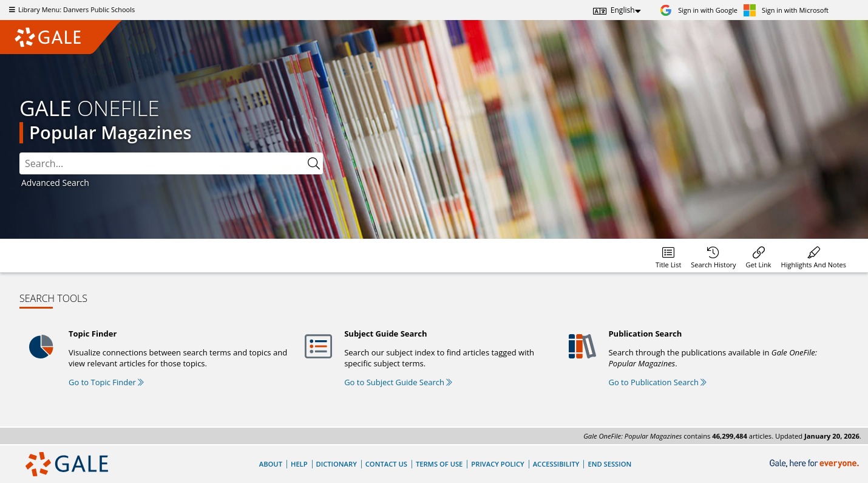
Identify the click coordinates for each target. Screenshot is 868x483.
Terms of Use (439, 464)
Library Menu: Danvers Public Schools (70, 9)
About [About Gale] (271, 464)
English (623, 10)
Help (299, 464)
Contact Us (386, 464)
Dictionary (337, 464)
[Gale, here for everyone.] (815, 464)
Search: (20, 153)
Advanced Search (55, 183)
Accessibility (556, 464)
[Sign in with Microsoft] (786, 10)
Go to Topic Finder (106, 382)
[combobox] (171, 163)
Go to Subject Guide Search (398, 382)
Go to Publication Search (657, 382)
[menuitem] (668, 255)
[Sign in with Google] (699, 10)
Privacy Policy (497, 464)
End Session (609, 464)
